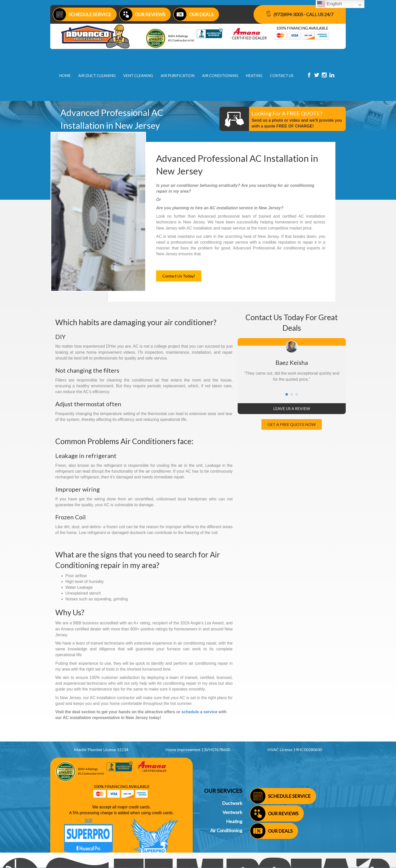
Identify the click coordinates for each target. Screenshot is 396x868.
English (330, 4)
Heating (234, 821)
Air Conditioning (226, 830)
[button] (179, 276)
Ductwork (232, 803)
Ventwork (232, 812)
